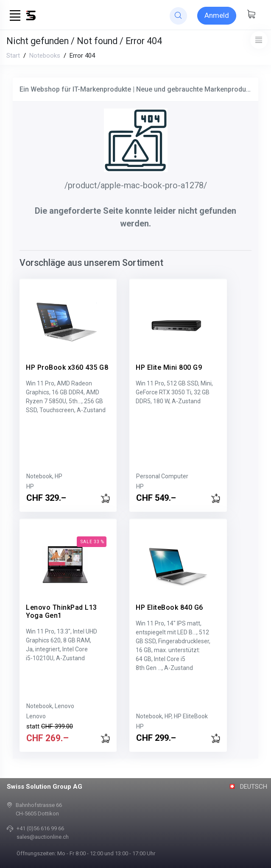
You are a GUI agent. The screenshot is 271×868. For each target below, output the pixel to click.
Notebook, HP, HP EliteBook (164, 716)
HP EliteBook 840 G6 (161, 601)
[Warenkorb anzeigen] (251, 15)
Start (13, 56)
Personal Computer (154, 476)
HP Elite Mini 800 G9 (161, 361)
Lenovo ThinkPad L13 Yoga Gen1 (61, 605)
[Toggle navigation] (259, 40)
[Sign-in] (217, 16)
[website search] (178, 16)
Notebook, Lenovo (50, 706)
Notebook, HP (44, 476)
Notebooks (45, 56)
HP (30, 486)
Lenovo (36, 716)
